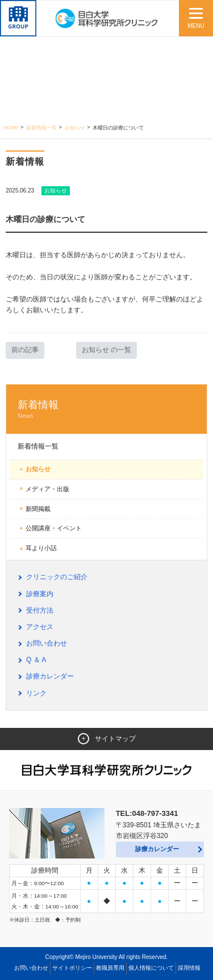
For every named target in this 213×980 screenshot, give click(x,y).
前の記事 (25, 350)
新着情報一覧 (41, 128)
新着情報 (106, 410)
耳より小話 (41, 548)
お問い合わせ (47, 643)
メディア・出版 (47, 489)
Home (11, 128)
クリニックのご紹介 (57, 577)
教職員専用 (110, 968)
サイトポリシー (72, 968)
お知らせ (75, 128)
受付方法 (40, 610)
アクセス (40, 627)
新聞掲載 (38, 509)
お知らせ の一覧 (106, 350)
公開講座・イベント (54, 528)
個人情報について (151, 968)
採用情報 (189, 968)
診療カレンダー (50, 676)
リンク (36, 693)
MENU (196, 26)
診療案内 (40, 594)
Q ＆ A (36, 660)
